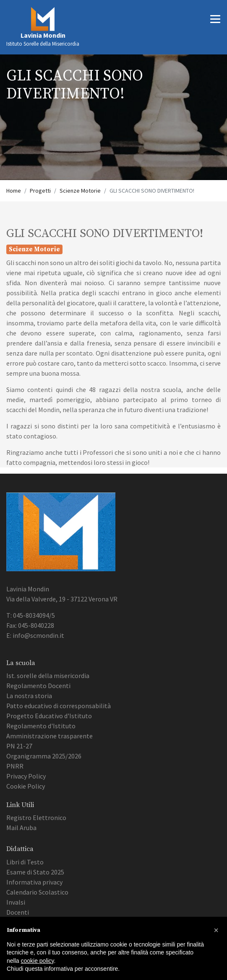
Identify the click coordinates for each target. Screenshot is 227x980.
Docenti (18, 912)
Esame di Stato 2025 (35, 872)
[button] (216, 930)
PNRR (15, 766)
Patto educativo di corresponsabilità (59, 706)
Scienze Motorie (80, 191)
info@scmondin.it (38, 635)
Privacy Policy (26, 776)
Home (14, 191)
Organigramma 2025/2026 (44, 756)
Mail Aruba (21, 828)
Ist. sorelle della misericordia (48, 676)
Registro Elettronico (36, 818)
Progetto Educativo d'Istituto (49, 716)
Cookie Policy (26, 786)
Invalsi (16, 902)
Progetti (40, 191)
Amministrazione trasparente (50, 736)
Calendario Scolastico (37, 892)
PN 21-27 (19, 746)
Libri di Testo (25, 862)
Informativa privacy (34, 882)
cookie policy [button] (37, 961)
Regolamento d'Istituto (41, 726)
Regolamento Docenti (38, 686)
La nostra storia (29, 696)
